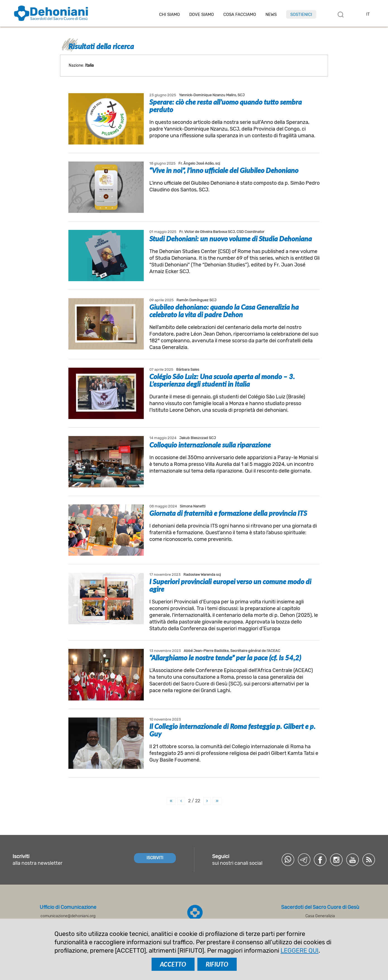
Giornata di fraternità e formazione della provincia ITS (228, 513)
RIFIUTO (217, 964)
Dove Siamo (202, 15)
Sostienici (301, 15)
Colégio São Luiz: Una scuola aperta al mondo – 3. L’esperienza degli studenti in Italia (222, 380)
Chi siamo (169, 15)
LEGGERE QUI (300, 951)
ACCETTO (173, 964)
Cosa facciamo (240, 15)
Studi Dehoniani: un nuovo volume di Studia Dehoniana (231, 239)
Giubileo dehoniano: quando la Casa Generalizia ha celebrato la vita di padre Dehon (224, 311)
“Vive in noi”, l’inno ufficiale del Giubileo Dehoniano (224, 170)
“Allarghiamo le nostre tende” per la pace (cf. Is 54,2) (225, 658)
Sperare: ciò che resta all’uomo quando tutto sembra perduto (226, 106)
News (271, 15)
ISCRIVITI (155, 858)
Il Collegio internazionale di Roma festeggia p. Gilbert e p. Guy (232, 730)
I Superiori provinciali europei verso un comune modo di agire (230, 585)
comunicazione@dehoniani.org (68, 916)
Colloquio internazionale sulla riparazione (210, 445)
